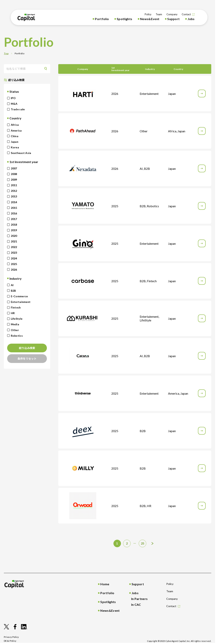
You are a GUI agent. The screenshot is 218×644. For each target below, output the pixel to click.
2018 (12, 225)
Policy (148, 14)
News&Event (150, 19)
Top (6, 53)
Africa (13, 125)
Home (105, 584)
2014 (12, 202)
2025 (12, 264)
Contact (186, 14)
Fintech (14, 307)
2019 (12, 230)
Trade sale (16, 109)
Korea (13, 147)
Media (13, 324)
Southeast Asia (19, 153)
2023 (12, 253)
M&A (12, 104)
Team (159, 14)
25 (143, 543)
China (13, 136)
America (14, 130)
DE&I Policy (10, 641)
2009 (12, 180)
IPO (11, 98)
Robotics (15, 336)
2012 (12, 191)
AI (10, 285)
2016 (12, 213)
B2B (12, 291)
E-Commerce (18, 296)
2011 (12, 185)
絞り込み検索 (27, 348)
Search (47, 69)
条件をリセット (27, 359)
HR (11, 313)
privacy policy (11, 637)
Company (172, 14)
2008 (12, 174)
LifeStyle (15, 319)
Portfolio (102, 19)
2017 (12, 219)
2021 (12, 241)
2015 (12, 208)
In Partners (139, 599)
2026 (12, 270)
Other (13, 330)
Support (173, 19)
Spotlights (124, 19)
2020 (12, 236)
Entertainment (19, 302)
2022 (12, 247)
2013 (12, 196)
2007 (12, 168)
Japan (13, 142)
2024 (12, 258)
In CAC (136, 604)
